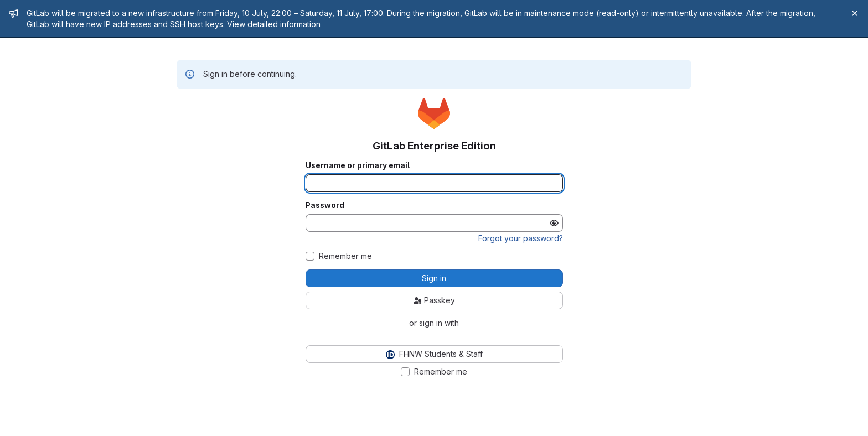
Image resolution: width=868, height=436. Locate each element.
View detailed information (274, 24)
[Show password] (554, 223)
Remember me (345, 256)
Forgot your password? (521, 238)
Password (325, 205)
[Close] (855, 13)
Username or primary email (358, 165)
